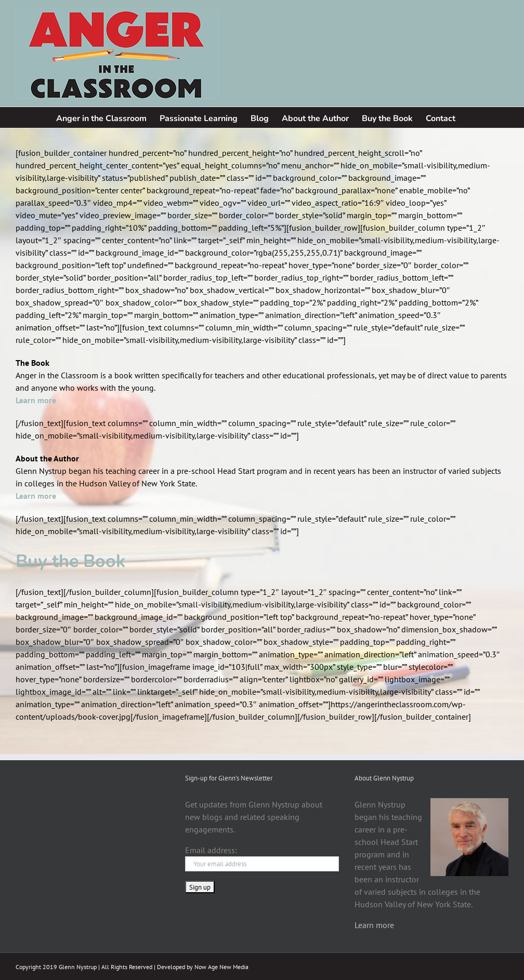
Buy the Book (70, 561)
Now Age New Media (221, 967)
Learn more (374, 925)
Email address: (211, 850)
